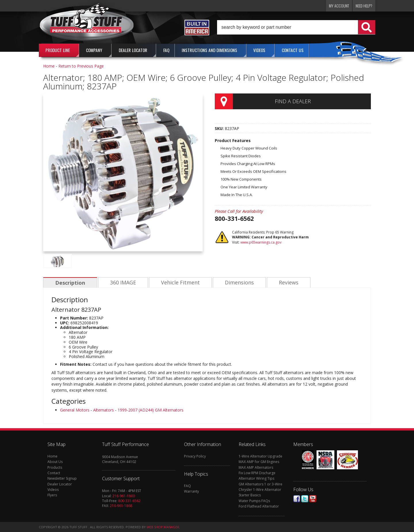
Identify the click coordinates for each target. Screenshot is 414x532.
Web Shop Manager (163, 527)
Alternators (103, 410)
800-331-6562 (129, 501)
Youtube (313, 499)
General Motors (75, 410)
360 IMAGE (122, 283)
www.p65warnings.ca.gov (261, 242)
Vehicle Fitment (179, 283)
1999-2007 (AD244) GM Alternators (151, 410)
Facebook (297, 499)
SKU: (220, 128)
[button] (296, 27)
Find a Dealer (293, 101)
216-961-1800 (124, 496)
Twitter (305, 499)
